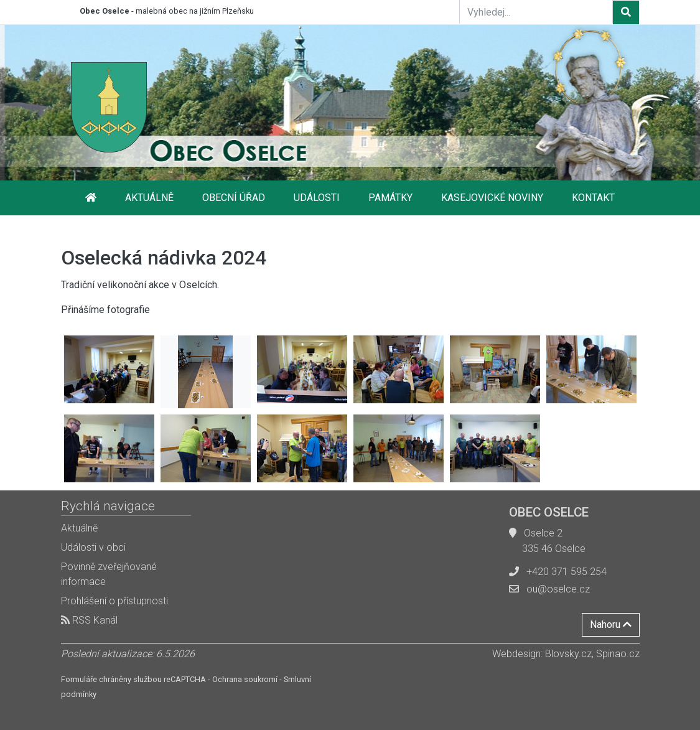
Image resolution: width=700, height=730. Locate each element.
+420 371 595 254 (567, 572)
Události (317, 198)
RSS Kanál (89, 620)
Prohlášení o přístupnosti (114, 601)
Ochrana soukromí (245, 679)
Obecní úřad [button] (234, 198)
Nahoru (611, 625)
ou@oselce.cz (558, 589)
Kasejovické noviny (492, 198)
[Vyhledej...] (536, 12)
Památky (390, 198)
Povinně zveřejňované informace (109, 574)
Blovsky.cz (568, 654)
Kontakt (593, 198)
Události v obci (93, 547)
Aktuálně (149, 198)
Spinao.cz (618, 654)
